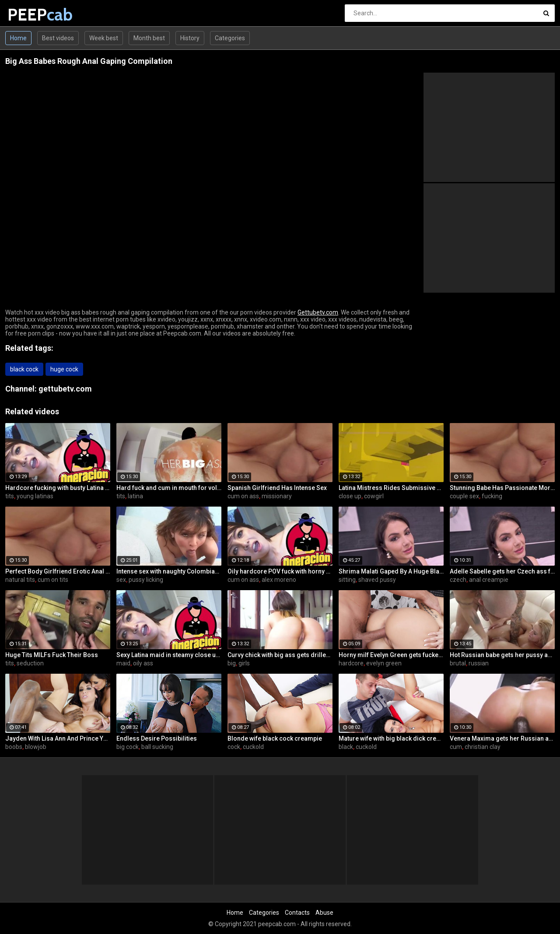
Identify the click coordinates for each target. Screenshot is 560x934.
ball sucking (157, 747)
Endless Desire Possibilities (157, 738)
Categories (230, 38)
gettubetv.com (65, 389)
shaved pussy (377, 580)
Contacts (297, 913)
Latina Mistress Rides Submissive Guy (391, 488)
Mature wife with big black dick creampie (391, 738)
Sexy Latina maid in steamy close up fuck (169, 655)
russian (479, 663)
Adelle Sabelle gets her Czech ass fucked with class (502, 571)
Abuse (324, 913)
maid (123, 663)
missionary (277, 496)
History (190, 38)
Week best (104, 38)
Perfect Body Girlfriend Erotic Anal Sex (58, 571)
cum (456, 747)
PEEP (30, 15)
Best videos (58, 38)
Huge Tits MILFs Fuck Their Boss (52, 655)
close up (350, 496)
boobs (14, 747)
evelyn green (384, 663)
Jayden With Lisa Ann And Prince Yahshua (58, 738)
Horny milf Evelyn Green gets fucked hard (391, 655)
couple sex (464, 496)
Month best (149, 38)
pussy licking (146, 580)
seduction (30, 663)
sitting (347, 580)
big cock (128, 747)
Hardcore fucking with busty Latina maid (58, 488)
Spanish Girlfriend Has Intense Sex (277, 488)
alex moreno (279, 580)
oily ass (143, 663)
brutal (458, 663)
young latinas (35, 496)
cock (234, 747)
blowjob (36, 747)
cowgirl (374, 496)
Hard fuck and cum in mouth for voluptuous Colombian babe (169, 488)
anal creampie (489, 580)
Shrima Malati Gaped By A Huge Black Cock (391, 571)
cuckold (253, 747)
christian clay (483, 747)
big (232, 663)
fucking (492, 496)
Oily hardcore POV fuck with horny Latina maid (280, 571)
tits (10, 496)
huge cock (64, 369)
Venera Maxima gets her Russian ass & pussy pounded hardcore (502, 738)
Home (18, 38)
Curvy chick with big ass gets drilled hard (280, 655)
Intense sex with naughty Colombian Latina (169, 571)
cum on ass (243, 496)
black (346, 747)
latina (135, 496)
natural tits (20, 580)
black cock (24, 369)
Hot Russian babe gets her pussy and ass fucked (502, 655)
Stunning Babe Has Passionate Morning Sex (502, 488)
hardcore (351, 663)
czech (458, 580)
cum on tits (53, 580)
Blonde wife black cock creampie (275, 738)
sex (121, 580)
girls (244, 663)
